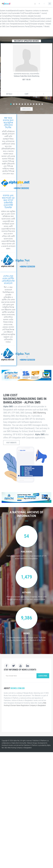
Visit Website (11, 443)
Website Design (32, 743)
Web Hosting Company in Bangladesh (20, 748)
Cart (27, 94)
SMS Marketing (39, 413)
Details (9, 94)
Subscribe (43, 676)
